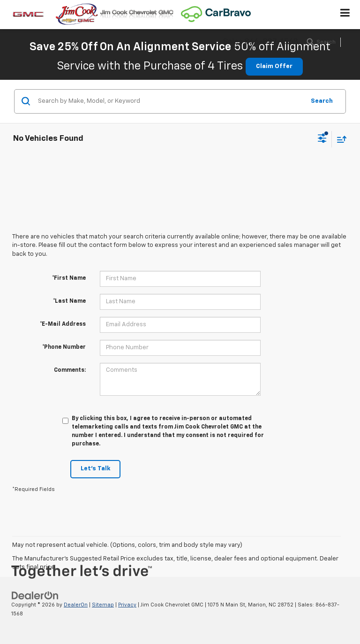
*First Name (69, 278)
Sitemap (103, 605)
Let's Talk (95, 469)
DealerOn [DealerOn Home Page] (76, 605)
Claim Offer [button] (274, 66)
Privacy (127, 605)
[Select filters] (322, 139)
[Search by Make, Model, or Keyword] (170, 101)
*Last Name (69, 301)
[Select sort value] (339, 139)
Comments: (70, 370)
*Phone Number (64, 347)
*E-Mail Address (63, 324)
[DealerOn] (35, 596)
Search (322, 101)
